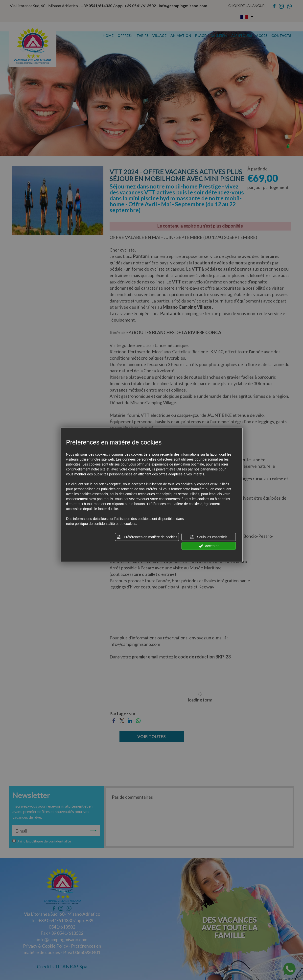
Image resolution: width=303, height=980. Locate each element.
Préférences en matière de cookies (147, 537)
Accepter (208, 546)
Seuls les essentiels (209, 537)
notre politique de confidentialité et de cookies (101, 524)
